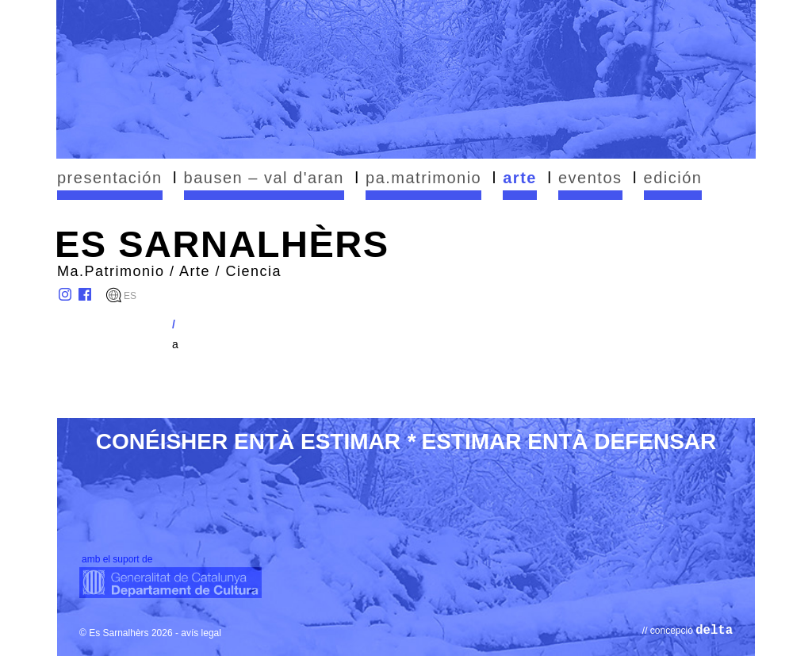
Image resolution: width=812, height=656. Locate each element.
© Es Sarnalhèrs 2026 (126, 633)
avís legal (201, 633)
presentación (110, 178)
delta (714, 631)
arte (520, 178)
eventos (590, 178)
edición (673, 178)
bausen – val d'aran (264, 178)
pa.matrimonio (423, 178)
